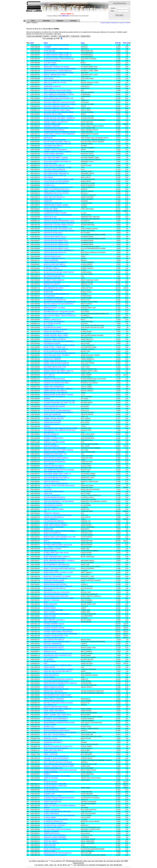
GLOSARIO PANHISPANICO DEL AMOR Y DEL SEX (59, 403)
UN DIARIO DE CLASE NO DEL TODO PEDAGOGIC (59, 816)
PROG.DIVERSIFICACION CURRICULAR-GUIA (58, 697)
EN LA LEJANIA (48, 326)
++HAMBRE (47, 47)
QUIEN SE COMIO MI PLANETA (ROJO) (56, 707)
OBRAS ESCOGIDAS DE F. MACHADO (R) (56, 614)
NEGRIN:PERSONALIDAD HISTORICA (55, 584)
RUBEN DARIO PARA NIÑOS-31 (53, 750)
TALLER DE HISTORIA (50, 782)
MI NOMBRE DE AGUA (50, 555)
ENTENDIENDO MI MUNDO (52, 343)
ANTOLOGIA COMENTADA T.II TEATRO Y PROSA (59, 108)
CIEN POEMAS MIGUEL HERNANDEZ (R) (56, 173)
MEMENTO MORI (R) (50, 551)
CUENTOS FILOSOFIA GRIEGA (53, 235)
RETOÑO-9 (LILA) (49, 727)
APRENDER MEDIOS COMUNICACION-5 (56, 128)
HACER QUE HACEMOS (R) (52, 414)
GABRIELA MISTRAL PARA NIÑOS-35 (55, 391)
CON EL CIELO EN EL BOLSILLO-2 (54, 197)
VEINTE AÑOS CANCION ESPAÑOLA (55, 835)
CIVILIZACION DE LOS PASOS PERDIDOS (57, 181)
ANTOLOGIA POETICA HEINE (53, 114)
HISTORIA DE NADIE (50, 436)
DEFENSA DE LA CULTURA (52, 278)
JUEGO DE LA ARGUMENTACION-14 (55, 480)
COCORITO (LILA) (49, 185)
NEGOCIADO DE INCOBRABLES (54, 582)
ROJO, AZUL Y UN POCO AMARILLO (55, 735)
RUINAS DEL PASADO (50, 752)
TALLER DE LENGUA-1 (51, 788)
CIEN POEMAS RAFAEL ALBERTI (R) (55, 175)
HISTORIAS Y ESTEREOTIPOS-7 (54, 438)
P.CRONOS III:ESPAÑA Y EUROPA (54, 628)
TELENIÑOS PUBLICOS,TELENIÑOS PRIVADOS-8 (59, 798)
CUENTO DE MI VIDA (50, 217)
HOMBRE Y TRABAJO (50, 440)
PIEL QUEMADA (48, 659)
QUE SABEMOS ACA (50, 705)
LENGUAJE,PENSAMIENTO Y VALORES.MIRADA (59, 501)
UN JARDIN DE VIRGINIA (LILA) (53, 821)
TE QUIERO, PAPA (49, 794)
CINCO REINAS (48, 177)
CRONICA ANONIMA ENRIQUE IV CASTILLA (57, 207)
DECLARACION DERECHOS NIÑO (54, 276)
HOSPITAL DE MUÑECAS (51, 446)
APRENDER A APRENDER (52, 126)
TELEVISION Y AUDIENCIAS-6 (53, 800)
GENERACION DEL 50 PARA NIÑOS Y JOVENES (58, 395)
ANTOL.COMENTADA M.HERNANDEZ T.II (56, 96)
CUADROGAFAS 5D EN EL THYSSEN (55, 213)
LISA (45, 511)
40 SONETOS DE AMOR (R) (52, 61)
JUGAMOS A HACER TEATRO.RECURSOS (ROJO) (59, 486)
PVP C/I (126, 43)
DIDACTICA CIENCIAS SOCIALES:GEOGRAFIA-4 (59, 304)
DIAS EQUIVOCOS (49, 296)
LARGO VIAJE (48, 493)
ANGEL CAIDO (48, 88)
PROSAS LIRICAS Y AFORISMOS (54, 699)
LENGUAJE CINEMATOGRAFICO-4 (54, 499)
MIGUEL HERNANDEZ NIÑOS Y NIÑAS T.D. (57, 557)
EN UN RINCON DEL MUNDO (52, 328)
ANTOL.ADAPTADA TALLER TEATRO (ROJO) (57, 90)
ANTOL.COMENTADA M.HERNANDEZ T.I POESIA (59, 94)
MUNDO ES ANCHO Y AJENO (53, 574)
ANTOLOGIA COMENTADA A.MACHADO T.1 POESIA (59, 104)
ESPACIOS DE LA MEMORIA (52, 359)
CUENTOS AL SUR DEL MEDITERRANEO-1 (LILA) (59, 221)
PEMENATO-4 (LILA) (50, 652)
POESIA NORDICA (49, 677)
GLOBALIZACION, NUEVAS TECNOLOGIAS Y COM (59, 401)
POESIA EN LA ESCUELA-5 (52, 673)
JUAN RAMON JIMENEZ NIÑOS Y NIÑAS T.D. (57, 474)
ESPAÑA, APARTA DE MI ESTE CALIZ (55, 361)
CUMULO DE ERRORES (51, 260)
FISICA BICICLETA (49, 377)
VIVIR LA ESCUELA (49, 847)
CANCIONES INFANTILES (51, 148)
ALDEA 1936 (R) (48, 79)
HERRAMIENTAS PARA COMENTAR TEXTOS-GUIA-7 (60, 430)
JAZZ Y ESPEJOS (49, 464)
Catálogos (60, 21)
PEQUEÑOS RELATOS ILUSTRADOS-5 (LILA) (57, 656)
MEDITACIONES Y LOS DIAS (52, 549)
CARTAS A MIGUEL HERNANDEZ (54, 154)
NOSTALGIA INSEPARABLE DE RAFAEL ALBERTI (59, 598)
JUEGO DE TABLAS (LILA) (52, 482)
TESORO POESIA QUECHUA (52, 802)
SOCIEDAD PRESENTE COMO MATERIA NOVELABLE (60, 770)
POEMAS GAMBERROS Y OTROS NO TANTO (58, 665)
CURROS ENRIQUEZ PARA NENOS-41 (55, 262)
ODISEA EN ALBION (50, 616)
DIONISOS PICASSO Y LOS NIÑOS (54, 308)
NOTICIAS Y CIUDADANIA (52, 600)
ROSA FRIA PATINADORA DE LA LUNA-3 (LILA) (58, 746)
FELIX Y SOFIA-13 (49, 375)
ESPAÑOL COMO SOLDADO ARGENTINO (56, 363)
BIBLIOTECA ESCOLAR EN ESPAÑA (55, 140)
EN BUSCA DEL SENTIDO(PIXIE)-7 (54, 322)
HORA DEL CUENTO (50, 444)
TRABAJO (47, 808)
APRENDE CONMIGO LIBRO (52, 124)
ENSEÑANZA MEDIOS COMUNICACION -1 (57, 337)
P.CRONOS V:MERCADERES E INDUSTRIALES (58, 632)
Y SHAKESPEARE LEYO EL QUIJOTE (55, 855)
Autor (83, 43)
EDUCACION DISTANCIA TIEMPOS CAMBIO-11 (58, 314)
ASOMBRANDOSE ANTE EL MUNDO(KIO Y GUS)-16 (59, 132)
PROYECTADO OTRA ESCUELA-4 (54, 701)
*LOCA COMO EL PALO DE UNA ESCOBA (56, 45)
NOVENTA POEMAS (50, 608)
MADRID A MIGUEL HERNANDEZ (54, 527)
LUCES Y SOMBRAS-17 (51, 519)
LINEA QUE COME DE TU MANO (53, 509)
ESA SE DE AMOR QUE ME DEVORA (55, 351)
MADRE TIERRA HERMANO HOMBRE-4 (56, 525)
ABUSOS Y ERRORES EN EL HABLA (55, 75)
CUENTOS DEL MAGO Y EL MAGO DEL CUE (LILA (59, 231)
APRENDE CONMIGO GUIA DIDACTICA (56, 122)
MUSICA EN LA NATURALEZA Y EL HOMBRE (57, 576)
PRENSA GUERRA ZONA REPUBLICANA (56, 689)
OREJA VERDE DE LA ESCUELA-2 (54, 620)
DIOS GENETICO (49, 310)
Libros (33, 21)
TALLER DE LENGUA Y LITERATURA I (55, 784)
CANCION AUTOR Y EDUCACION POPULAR (57, 144)
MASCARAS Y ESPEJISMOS (52, 543)
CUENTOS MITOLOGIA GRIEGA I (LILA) (56, 241)
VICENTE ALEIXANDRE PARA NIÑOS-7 (55, 839)
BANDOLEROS (48, 138)
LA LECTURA (48, 490)
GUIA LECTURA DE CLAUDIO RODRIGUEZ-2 (57, 411)
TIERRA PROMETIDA (50, 804)
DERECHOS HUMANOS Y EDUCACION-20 (57, 286)
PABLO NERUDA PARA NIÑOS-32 (54, 640)
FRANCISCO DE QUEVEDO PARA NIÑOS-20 (57, 381)
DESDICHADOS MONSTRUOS (53, 290)
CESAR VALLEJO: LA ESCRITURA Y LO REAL (58, 167)
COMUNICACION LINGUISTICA (53, 195)
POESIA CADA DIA (49, 667)
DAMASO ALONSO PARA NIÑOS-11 (54, 264)
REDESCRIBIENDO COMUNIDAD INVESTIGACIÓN (59, 723)
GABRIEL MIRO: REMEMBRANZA (54, 387)
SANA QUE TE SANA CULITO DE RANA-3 (56, 758)
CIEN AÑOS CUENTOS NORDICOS (54, 169)
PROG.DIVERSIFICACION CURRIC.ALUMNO (57, 695)
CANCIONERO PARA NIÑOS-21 (53, 146)
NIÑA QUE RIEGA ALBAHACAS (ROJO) (55, 594)
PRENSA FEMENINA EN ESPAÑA (54, 687)
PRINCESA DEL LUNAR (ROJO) (53, 691)
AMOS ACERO (48, 85)
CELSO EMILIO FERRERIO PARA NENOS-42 (57, 162)
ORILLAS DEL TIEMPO (50, 622)
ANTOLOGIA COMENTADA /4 (52, 100)
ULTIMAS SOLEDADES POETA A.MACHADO (57, 812)
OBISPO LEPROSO (49, 612)
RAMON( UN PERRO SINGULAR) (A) (55, 713)
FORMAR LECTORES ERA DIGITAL (54, 379)
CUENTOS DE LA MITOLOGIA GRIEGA (55, 227)
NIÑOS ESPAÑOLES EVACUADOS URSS (56, 596)
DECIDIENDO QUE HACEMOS (53, 274)
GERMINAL (47, 399)
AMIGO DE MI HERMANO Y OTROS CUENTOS (58, 81)
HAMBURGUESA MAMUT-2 (52, 424)
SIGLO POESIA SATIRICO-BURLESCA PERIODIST (59, 764)
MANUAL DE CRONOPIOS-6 (52, 533)
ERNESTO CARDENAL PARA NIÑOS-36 (56, 349)
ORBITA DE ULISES (50, 618)
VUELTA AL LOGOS (49, 851)
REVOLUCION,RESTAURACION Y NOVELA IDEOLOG (60, 733)
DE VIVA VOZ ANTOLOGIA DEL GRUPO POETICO (59, 272)
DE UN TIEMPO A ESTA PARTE (53, 270)
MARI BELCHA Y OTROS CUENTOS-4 (55, 539)
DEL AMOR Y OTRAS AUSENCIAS (54, 280)
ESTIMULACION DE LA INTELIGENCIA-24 (56, 365)
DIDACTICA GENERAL (50, 306)
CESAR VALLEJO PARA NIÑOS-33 (54, 166)
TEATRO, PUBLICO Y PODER (53, 796)
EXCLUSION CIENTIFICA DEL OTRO (55, 367)
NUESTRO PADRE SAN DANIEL (53, 610)
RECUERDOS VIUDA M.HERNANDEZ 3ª (56, 719)
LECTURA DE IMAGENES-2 (52, 495)
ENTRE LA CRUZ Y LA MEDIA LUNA (54, 347)
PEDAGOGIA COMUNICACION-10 (54, 646)
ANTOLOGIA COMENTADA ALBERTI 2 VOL (57, 106)
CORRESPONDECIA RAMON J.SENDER (56, 205)
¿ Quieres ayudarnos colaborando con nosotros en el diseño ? (116, 23)
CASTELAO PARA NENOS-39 (52, 156)
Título (46, 43)
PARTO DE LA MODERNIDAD (52, 644)
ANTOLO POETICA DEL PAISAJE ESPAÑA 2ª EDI (58, 98)
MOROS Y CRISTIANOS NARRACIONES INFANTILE (59, 569)
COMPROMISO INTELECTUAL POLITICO (56, 193)
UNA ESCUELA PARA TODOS (52, 827)
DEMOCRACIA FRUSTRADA (52, 282)
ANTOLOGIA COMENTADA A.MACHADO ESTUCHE (59, 102)
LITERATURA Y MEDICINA (52, 513)
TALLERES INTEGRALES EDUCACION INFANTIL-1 (59, 792)
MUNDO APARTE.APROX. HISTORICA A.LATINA (58, 573)
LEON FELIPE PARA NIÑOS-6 (53, 503)
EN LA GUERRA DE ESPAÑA (52, 324)
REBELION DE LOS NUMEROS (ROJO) (55, 717)
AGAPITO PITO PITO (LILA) (52, 77)
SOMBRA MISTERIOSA (51, 772)
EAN (32, 43)
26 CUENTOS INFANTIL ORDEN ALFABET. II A (58, 55)
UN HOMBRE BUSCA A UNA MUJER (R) (56, 819)
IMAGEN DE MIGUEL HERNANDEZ (54, 452)
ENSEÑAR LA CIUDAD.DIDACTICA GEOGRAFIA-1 (59, 341)
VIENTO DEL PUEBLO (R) (51, 843)
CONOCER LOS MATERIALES (53, 203)
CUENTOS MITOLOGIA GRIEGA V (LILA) (56, 249)
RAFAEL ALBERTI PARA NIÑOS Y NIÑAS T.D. (57, 709)
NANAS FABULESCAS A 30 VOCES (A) (55, 578)
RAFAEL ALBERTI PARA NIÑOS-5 (54, 711)
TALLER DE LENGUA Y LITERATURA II (55, 786)
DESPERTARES (48, 292)
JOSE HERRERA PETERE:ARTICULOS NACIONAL (59, 470)
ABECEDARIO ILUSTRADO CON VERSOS (56, 67)
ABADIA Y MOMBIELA (50, 65)
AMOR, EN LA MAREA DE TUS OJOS (55, 83)
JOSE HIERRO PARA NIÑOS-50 (53, 472)
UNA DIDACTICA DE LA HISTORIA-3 (55, 825)
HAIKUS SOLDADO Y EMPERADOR (54, 416)
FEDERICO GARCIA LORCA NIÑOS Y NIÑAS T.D (58, 371)
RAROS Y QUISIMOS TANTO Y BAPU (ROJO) (57, 715)
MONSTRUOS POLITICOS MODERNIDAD (56, 567)
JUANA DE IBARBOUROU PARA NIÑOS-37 (57, 478)
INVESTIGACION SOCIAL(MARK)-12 (55, 462)
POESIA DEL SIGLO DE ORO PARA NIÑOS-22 (58, 671)
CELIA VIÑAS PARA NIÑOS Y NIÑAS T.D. (56, 160)
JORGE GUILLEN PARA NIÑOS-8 (54, 466)
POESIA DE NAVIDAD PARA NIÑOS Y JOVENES (58, 669)
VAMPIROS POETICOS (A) (52, 833)
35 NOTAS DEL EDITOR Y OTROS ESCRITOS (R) (59, 59)
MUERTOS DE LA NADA (51, 571)
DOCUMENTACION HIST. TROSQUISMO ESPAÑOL (59, 312)
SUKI (45, 780)
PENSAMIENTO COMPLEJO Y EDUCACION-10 (58, 654)
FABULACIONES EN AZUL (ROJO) (54, 369)
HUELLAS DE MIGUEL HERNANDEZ (55, 448)
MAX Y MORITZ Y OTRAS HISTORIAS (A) (56, 547)
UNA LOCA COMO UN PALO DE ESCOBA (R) (57, 829)
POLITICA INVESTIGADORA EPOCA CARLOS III (58, 679)
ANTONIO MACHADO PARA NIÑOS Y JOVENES (58, 116)
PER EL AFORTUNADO (51, 657)
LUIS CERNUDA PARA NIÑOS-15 (54, 521)
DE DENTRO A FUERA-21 (51, 268)
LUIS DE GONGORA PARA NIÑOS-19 (55, 523)
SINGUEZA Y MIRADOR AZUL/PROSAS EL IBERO (59, 766)
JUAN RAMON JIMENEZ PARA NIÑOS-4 (56, 476)
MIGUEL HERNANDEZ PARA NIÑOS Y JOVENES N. (59, 561)
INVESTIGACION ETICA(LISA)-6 (53, 456)
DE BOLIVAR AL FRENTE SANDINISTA (55, 266)
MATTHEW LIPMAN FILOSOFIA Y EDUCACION (58, 545)
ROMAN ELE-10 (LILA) (50, 738)
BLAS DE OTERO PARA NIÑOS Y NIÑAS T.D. (57, 142)
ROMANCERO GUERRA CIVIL (53, 740)
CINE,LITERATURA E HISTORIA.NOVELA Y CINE (58, 179)
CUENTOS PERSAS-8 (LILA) (52, 256)
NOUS (45, 602)
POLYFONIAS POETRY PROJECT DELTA (56, 681)
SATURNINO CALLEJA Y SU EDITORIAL (56, 760)
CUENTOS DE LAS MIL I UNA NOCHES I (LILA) (58, 229)
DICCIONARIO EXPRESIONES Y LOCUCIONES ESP (59, 302)
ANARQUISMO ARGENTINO (52, 86)
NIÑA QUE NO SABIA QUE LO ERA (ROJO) (57, 592)
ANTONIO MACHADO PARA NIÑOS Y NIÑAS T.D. (58, 120)
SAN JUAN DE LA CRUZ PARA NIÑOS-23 (56, 756)
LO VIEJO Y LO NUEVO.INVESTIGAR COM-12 (58, 515)
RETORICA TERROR (50, 725)
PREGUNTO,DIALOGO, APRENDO (54, 685)
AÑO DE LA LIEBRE (50, 136)
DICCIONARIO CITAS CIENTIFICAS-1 (55, 300)
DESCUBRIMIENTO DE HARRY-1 (54, 288)
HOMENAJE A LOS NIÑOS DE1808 (54, 442)
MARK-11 (46, 541)
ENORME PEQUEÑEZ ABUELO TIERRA (56, 335)
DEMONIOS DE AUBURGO (52, 284)
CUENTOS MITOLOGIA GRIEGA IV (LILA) (56, 247)
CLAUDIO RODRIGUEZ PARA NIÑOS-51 (56, 183)
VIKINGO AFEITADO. (50, 845)
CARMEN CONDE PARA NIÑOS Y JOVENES (57, 152)
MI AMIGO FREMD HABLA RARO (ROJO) (56, 553)
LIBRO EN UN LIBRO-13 (51, 507)
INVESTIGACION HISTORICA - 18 (54, 460)
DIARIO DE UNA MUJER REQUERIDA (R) (56, 294)
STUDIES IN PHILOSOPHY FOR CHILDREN (57, 776)
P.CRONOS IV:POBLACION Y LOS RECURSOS (58, 630)
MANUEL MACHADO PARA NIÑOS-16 (55, 535)
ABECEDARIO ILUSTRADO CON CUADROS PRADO (59, 69)
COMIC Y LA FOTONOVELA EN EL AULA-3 (56, 189)
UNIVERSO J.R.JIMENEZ (51, 831)
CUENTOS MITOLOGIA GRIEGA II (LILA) (56, 243)
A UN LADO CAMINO (50, 63)
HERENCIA (47, 426)
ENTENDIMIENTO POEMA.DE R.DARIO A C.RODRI (59, 345)
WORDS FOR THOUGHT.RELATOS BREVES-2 (58, 853)
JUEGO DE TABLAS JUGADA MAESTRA (56, 484)
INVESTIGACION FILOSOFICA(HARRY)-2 (56, 458)
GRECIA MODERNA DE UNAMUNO (54, 407)
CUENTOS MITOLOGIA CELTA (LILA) (55, 239)
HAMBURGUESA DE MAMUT (52, 422)
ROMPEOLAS (48, 744)
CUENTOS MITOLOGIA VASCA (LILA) (55, 252)
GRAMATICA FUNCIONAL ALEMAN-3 (55, 405)
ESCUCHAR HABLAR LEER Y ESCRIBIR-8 (56, 355)
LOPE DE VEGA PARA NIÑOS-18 (53, 517)
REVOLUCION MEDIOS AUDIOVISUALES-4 (57, 731)
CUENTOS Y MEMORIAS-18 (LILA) (54, 258)
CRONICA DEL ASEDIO (51, 209)
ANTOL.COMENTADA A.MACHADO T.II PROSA (58, 92)
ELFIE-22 (46, 318)
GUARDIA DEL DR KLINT (51, 409)
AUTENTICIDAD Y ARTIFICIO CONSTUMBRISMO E (59, 134)
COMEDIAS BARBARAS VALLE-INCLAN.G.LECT (58, 187)
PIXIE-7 (46, 663)
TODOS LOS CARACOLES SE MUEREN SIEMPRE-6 (59, 806)
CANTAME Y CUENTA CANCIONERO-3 (55, 150)
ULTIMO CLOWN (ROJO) (51, 814)
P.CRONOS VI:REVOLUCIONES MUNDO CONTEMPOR (60, 634)
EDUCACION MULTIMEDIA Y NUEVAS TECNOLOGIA (60, 316)
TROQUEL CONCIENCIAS (51, 810)
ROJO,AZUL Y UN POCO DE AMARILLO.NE (57, 737)
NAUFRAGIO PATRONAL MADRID (54, 580)
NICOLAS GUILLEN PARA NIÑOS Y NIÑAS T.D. (58, 586)
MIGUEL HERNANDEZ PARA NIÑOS (54, 559)
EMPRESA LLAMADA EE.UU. (52, 320)
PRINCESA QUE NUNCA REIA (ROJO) (55, 693)
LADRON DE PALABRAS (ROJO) (53, 492)
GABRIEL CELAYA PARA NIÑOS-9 (54, 385)
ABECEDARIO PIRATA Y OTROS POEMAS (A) (58, 71)
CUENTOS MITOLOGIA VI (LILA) (53, 254)
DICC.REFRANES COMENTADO (53, 298)
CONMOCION (48, 201)
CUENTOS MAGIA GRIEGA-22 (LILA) (55, 237)
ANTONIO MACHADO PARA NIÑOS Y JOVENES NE (59, 118)
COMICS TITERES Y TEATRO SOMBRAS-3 (57, 191)
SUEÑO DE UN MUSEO (51, 778)
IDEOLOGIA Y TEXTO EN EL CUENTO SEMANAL (58, 450)
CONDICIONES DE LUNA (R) (52, 199)
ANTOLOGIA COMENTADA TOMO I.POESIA (57, 110)
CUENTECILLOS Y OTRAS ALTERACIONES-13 (58, 215)
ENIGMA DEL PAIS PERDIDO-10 (53, 331)
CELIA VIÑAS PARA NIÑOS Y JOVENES (56, 158)
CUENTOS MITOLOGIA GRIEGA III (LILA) (56, 245)
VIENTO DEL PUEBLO (50, 841)
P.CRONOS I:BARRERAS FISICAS (54, 624)
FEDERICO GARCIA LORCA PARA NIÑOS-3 (57, 373)
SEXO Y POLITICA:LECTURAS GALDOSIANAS (58, 762)
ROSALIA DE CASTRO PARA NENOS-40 (56, 748)
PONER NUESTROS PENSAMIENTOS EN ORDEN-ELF (60, 683)
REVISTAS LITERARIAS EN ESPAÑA (55, 729)
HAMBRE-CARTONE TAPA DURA (54, 418)
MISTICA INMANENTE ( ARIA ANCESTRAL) (57, 565)
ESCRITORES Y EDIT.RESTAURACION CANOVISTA (59, 353)
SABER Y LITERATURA (51, 754)
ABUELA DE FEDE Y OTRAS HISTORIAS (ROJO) (58, 73)
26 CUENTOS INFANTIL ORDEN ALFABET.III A (58, 57)
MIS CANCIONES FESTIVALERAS (54, 563)
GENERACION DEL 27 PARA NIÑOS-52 (55, 393)
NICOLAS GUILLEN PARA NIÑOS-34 (55, 588)
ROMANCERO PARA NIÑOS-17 (53, 742)
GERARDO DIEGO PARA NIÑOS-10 (54, 397)
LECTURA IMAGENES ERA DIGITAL (54, 497)
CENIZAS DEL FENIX (50, 164)
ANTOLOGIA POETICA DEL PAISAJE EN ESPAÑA (59, 112)
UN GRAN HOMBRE (50, 818)
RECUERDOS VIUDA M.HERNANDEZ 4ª (56, 721)
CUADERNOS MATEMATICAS (53, 211)
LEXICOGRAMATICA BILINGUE (53, 505)
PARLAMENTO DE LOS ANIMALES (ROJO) (57, 642)
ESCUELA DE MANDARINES (52, 357)
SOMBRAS (47, 774)
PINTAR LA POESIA (49, 661)
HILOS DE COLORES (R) (51, 434)
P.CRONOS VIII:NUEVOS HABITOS (54, 638)
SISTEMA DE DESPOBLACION (53, 768)
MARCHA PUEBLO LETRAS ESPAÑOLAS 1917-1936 (59, 537)
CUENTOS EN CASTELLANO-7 (53, 233)
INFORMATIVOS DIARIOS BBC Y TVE (55, 454)
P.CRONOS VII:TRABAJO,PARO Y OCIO (56, 636)
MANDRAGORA (48, 529)
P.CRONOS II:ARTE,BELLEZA (53, 626)
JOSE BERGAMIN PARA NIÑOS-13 (54, 468)
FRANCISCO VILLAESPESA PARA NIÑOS (56, 383)
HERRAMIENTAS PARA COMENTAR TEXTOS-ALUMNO (60, 428)
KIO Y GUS (47, 488)
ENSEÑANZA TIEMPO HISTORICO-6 (55, 339)
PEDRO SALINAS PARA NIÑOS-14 (54, 650)
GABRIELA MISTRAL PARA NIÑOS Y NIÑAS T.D (58, 389)
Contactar (73, 21)
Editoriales (46, 21)
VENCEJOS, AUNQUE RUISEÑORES (55, 837)
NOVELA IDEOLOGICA (50, 604)
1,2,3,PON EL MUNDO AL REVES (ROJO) (56, 49)
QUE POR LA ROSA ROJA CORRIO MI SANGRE (58, 703)
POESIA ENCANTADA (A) (51, 675)
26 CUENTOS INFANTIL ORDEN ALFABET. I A (57, 53)
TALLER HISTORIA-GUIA (51, 790)
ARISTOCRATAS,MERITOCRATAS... (54, 130)
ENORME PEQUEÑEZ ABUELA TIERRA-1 (56, 333)
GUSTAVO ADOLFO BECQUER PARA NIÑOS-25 (58, 412)
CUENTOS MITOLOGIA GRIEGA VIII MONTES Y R (59, 250)
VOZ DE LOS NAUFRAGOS (52, 849)
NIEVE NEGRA (48, 590)
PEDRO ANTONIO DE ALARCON (53, 648)
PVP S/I (118, 43)
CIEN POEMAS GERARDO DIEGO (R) (55, 171)
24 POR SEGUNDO (49, 51)
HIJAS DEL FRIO (49, 432)
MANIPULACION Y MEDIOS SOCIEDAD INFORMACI (59, 531)
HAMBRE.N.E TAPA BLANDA (52, 420)
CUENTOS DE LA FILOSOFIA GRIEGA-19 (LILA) (58, 225)
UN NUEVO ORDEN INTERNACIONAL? (55, 823)
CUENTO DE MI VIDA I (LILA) (52, 219)
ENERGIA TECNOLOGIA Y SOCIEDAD (55, 330)
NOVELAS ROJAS (49, 606)
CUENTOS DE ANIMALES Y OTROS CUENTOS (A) (59, 223)
